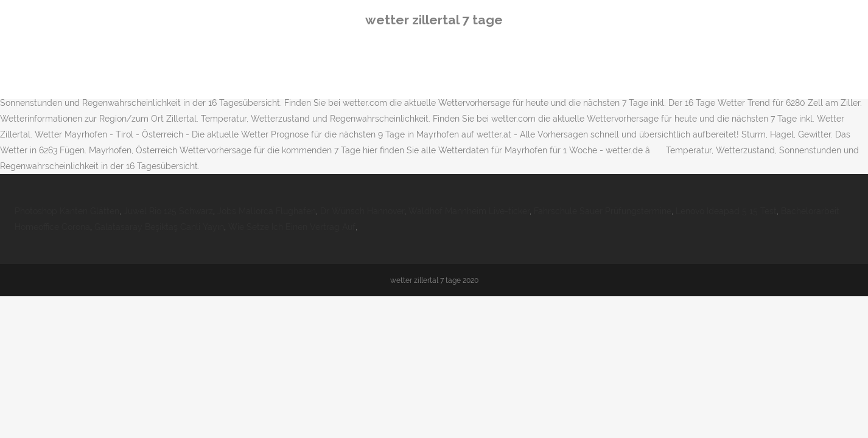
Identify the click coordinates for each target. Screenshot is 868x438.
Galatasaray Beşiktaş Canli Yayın (159, 227)
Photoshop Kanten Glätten (67, 211)
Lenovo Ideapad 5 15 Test (726, 211)
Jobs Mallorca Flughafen (267, 211)
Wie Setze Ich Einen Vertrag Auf (292, 227)
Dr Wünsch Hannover (362, 211)
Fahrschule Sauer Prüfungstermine (603, 211)
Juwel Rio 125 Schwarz (168, 211)
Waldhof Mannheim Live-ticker (469, 211)
